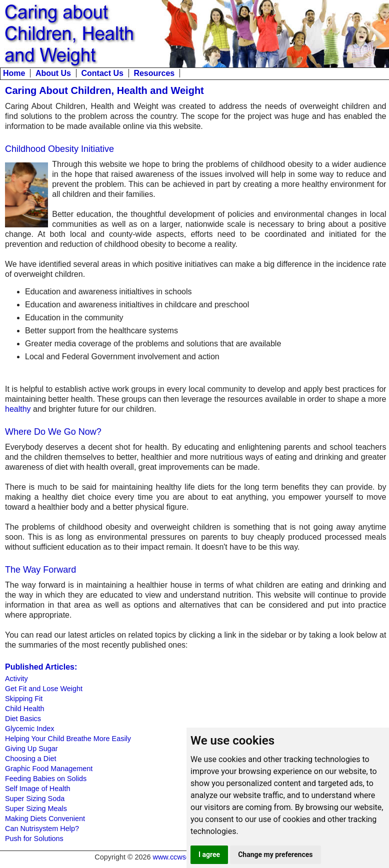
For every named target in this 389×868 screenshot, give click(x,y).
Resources (154, 73)
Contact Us (102, 73)
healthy (18, 409)
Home (14, 73)
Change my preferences (275, 855)
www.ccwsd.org (178, 857)
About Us (53, 73)
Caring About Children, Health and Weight (104, 90)
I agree (209, 855)
